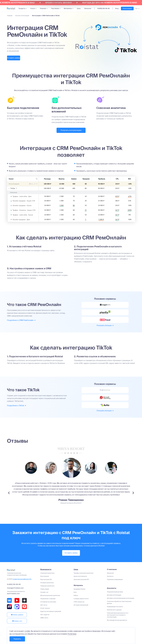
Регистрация (127, 8)
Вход (117, 8)
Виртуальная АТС (46, 586)
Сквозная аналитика (47, 580)
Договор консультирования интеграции (121, 605)
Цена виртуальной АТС (81, 586)
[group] (31, 475)
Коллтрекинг (45, 583)
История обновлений (81, 612)
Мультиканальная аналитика (50, 602)
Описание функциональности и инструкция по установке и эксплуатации (118, 622)
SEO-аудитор (45, 621)
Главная (10, 16)
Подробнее (21, 322)
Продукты (22, 8)
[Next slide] (133, 500)
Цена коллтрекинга (80, 583)
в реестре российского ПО (22, 586)
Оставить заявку (18, 58)
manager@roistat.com (15, 595)
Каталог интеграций (22, 16)
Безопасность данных (114, 617)
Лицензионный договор (115, 599)
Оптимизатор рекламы (48, 609)
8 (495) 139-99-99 (104, 8)
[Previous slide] (9, 500)
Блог (75, 599)
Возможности (46, 576)
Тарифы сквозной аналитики (84, 580)
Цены (79, 8)
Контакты (110, 583)
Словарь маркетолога (81, 605)
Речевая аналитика (47, 589)
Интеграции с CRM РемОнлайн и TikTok (46, 16)
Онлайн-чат (44, 599)
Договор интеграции (114, 602)
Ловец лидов (45, 596)
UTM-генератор (79, 609)
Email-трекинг (45, 615)
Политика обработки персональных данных (119, 609)
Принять (17, 639)
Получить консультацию (71, 131)
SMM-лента (44, 625)
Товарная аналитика (47, 593)
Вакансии (88, 8)
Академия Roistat (80, 596)
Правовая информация (115, 586)
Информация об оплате (115, 613)
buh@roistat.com (13, 600)
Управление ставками (48, 605)
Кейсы (76, 602)
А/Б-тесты (44, 612)
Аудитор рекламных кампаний (51, 618)
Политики (72, 634)
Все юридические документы (117, 627)
